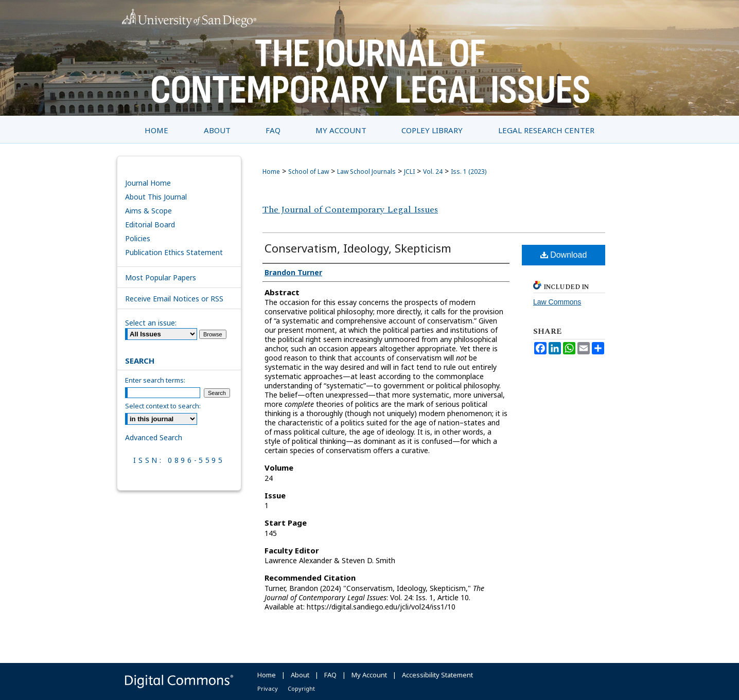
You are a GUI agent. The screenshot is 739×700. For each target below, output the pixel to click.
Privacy (268, 688)
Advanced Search (154, 437)
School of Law (309, 172)
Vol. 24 (433, 172)
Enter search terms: (155, 380)
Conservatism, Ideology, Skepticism (358, 248)
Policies (138, 238)
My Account (369, 675)
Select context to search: (163, 406)
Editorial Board (150, 225)
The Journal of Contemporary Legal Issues (350, 210)
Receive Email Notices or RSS (174, 299)
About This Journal (156, 197)
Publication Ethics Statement (174, 252)
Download (564, 255)
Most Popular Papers (161, 277)
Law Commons (557, 302)
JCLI (409, 172)
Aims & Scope (148, 211)
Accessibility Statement (437, 675)
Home (271, 172)
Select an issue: (151, 323)
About (300, 675)
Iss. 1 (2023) (469, 172)
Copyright (301, 688)
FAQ (330, 675)
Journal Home (148, 183)
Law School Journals (366, 172)
